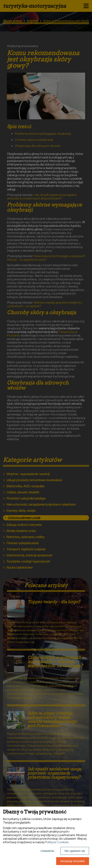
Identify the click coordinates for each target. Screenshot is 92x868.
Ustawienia (47, 851)
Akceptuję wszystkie (73, 861)
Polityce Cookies (57, 842)
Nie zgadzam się (75, 851)
